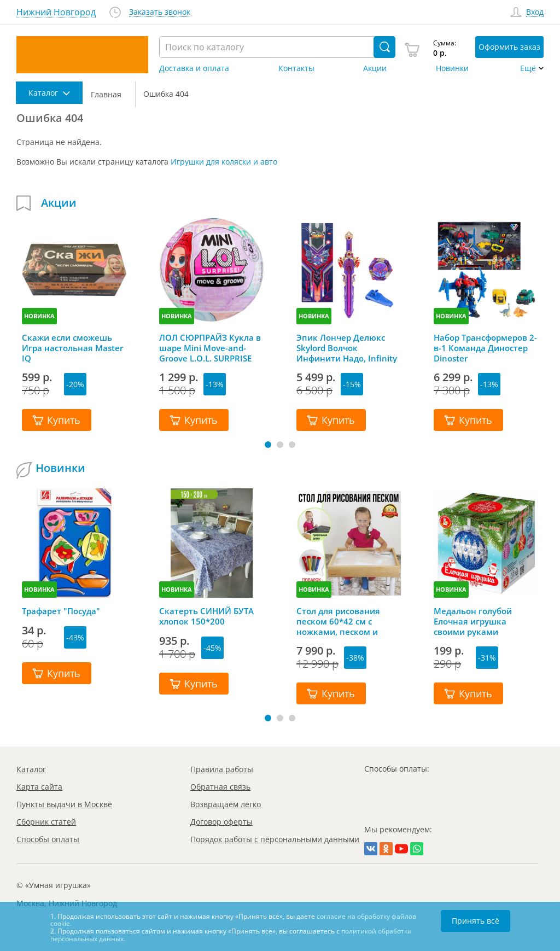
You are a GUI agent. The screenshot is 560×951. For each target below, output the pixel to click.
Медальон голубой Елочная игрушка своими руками (473, 621)
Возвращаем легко (226, 804)
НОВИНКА (39, 316)
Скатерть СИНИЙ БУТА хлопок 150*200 (206, 616)
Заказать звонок (160, 12)
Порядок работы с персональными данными (275, 839)
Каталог (31, 769)
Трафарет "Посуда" (61, 611)
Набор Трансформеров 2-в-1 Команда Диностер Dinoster (485, 348)
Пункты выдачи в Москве (64, 804)
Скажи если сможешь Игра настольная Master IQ (72, 348)
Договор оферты (221, 822)
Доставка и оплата (194, 68)
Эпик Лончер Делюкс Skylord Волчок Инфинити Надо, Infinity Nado (347, 348)
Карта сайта (39, 787)
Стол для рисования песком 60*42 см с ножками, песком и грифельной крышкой (343, 621)
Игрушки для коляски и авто (224, 162)
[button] (268, 445)
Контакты (296, 68)
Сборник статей (46, 822)
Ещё (528, 68)
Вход (535, 12)
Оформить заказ (509, 47)
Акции (375, 68)
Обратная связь (220, 787)
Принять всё (476, 921)
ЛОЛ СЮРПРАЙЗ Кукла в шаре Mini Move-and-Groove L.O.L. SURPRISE (210, 348)
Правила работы (222, 769)
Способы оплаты (48, 839)
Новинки (452, 68)
